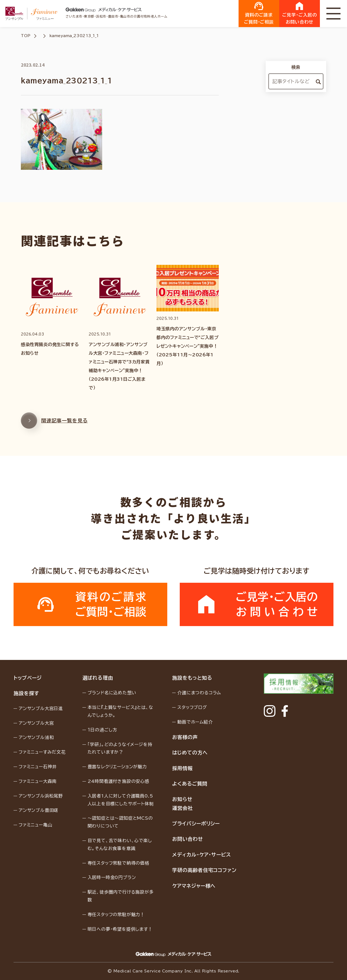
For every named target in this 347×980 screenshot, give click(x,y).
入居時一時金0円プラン (112, 877)
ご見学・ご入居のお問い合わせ (300, 13)
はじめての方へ (190, 753)
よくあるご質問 (190, 784)
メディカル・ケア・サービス (202, 855)
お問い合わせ (187, 839)
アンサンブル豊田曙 (38, 810)
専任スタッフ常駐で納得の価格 (118, 863)
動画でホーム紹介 (195, 722)
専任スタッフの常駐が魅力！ (116, 914)
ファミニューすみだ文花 (42, 752)
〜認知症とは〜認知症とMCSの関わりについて (120, 822)
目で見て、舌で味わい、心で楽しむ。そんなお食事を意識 (120, 844)
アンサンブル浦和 (36, 737)
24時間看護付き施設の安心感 (118, 781)
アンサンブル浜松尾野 (41, 796)
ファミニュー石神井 (38, 767)
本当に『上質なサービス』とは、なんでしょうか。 (121, 711)
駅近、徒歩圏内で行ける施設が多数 (121, 896)
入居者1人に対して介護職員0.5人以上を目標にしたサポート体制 (121, 800)
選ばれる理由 (98, 678)
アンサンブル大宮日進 (41, 708)
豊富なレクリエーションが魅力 (117, 767)
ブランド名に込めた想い (112, 693)
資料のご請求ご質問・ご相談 (259, 13)
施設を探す (26, 693)
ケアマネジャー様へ (194, 886)
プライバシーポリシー (196, 823)
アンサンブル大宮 (36, 723)
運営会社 (182, 808)
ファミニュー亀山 (35, 825)
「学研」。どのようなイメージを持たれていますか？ (120, 748)
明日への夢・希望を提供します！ (120, 929)
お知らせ (182, 799)
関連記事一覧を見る (54, 426)
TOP (26, 36)
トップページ (28, 678)
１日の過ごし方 (102, 730)
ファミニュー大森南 (38, 781)
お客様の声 (185, 737)
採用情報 (182, 768)
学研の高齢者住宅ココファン (204, 870)
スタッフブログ (192, 707)
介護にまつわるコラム (199, 693)
